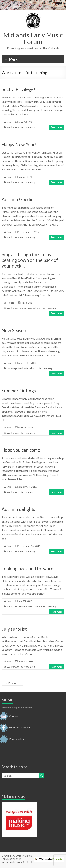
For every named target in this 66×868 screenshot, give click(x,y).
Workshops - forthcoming (21, 127)
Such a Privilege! (18, 89)
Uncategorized (15, 368)
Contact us (15, 716)
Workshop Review (17, 308)
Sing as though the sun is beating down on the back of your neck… (30, 260)
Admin (10, 303)
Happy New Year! (19, 144)
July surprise (14, 629)
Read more (57, 127)
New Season (14, 330)
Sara (9, 122)
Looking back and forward (27, 569)
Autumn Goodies (18, 199)
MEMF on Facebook (20, 727)
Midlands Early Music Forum (33, 38)
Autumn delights (18, 509)
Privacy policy (17, 739)
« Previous (12, 683)
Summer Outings (19, 391)
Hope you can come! (22, 450)
